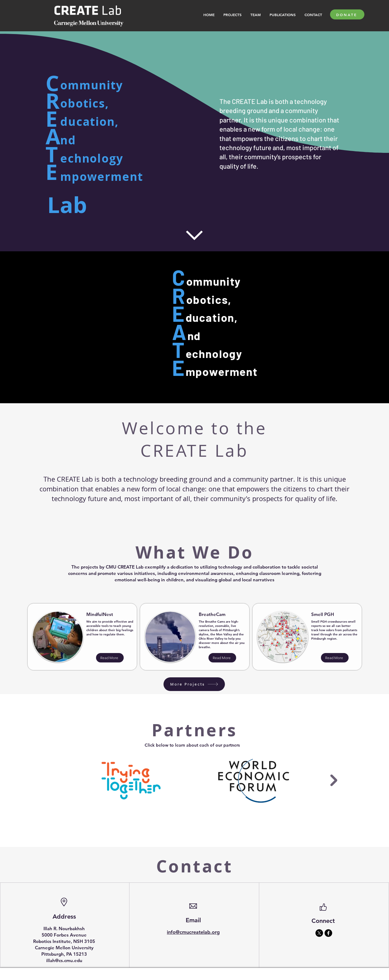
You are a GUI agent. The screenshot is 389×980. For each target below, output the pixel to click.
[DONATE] (347, 14)
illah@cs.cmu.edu (64, 960)
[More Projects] (194, 684)
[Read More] (110, 658)
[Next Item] (334, 781)
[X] (319, 933)
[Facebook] (328, 933)
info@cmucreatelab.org (193, 932)
